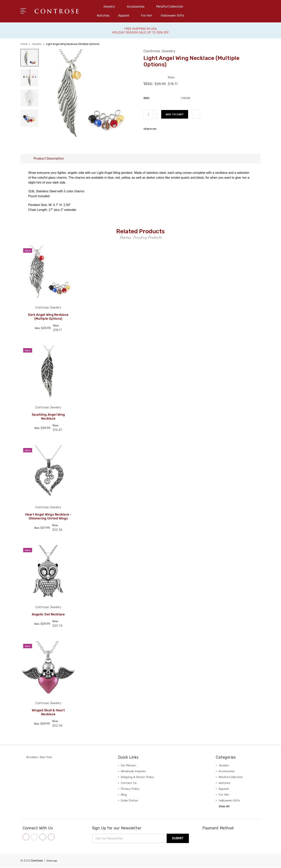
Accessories (137, 7)
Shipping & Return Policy (137, 777)
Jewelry (111, 7)
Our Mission (128, 766)
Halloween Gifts (173, 16)
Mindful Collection (171, 7)
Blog (124, 795)
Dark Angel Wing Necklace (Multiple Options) (48, 317)
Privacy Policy (130, 789)
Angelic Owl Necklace (48, 615)
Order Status (129, 801)
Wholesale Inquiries (133, 772)
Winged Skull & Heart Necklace (48, 713)
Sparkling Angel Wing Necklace (48, 417)
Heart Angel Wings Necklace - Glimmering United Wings (48, 517)
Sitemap (52, 861)
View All (224, 807)
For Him (147, 16)
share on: (150, 129)
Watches (103, 16)
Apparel (125, 16)
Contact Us (129, 783)
